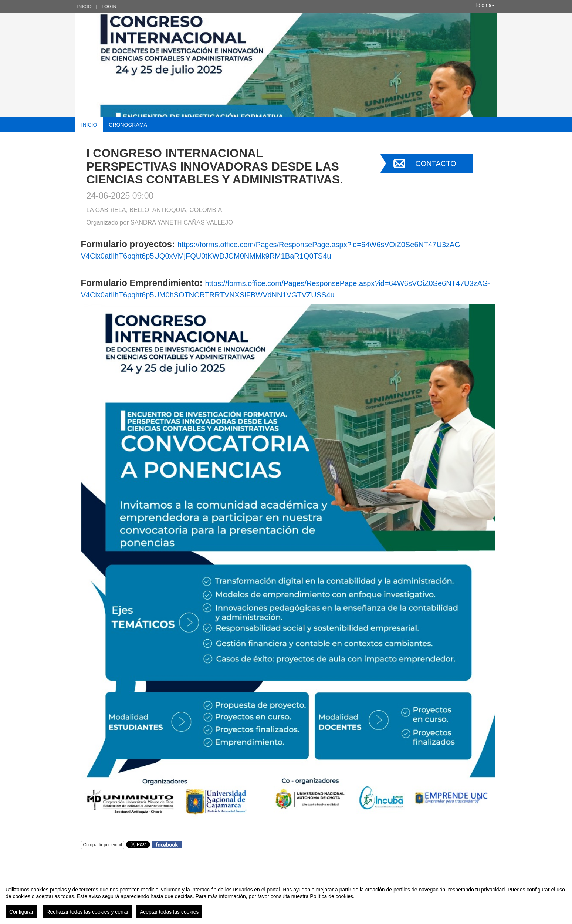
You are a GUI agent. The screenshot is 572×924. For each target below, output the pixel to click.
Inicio (84, 6)
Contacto (436, 163)
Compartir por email (103, 845)
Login (109, 6)
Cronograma (128, 125)
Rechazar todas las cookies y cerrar (87, 912)
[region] (286, 900)
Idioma (485, 5)
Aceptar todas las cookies (169, 912)
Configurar (21, 912)
